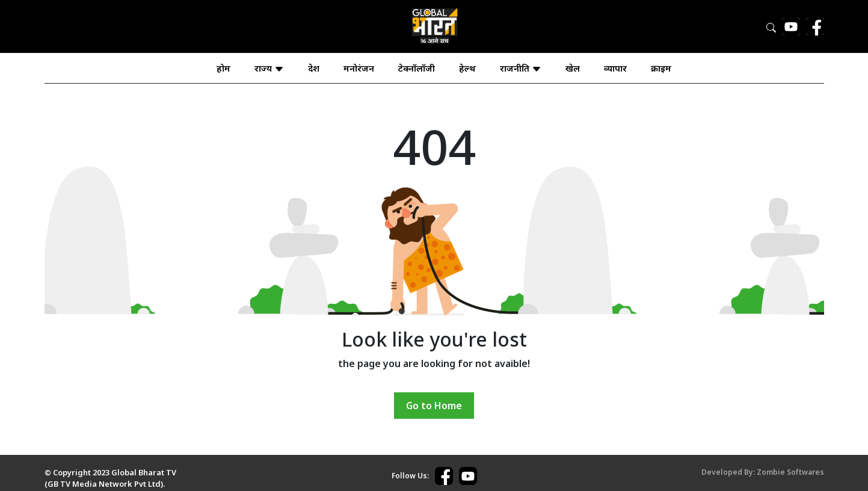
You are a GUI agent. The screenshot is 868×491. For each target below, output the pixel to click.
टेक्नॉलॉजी (417, 68)
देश (314, 68)
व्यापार (615, 68)
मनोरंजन (359, 68)
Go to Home (434, 406)
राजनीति (521, 68)
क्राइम (661, 68)
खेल (573, 68)
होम (223, 68)
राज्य (269, 68)
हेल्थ (467, 68)
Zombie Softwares (790, 472)
